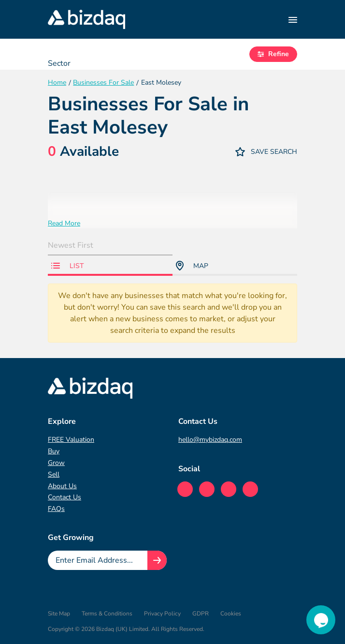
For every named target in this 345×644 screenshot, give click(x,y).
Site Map (59, 614)
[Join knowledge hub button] (157, 560)
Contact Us (65, 497)
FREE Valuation (71, 440)
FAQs (56, 509)
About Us (62, 486)
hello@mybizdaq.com (210, 440)
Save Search (266, 152)
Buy (54, 451)
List (67, 266)
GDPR (201, 614)
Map (192, 266)
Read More (64, 223)
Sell (54, 474)
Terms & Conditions (107, 614)
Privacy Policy (162, 614)
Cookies (231, 614)
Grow (56, 463)
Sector (59, 63)
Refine (273, 54)
